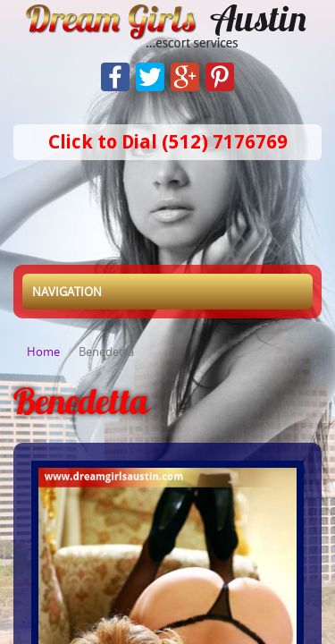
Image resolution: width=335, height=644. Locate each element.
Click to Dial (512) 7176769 (168, 142)
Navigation (67, 292)
